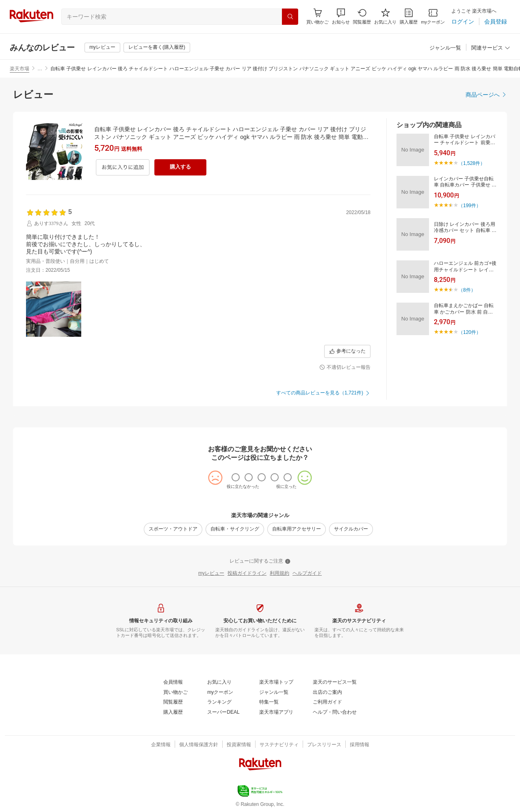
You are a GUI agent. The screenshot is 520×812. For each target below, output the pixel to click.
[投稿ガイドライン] (247, 574)
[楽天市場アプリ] (276, 712)
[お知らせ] (341, 16)
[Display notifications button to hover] (317, 16)
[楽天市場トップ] (276, 682)
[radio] (236, 477)
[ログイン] (463, 22)
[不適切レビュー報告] (345, 368)
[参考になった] (347, 351)
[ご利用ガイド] (327, 702)
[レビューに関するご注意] (260, 561)
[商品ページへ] (486, 95)
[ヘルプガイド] (307, 574)
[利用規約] (279, 574)
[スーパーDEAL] (223, 712)
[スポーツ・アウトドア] (173, 529)
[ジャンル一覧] (445, 48)
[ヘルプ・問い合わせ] (335, 712)
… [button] (40, 69)
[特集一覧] (269, 702)
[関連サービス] (491, 48)
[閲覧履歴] (362, 16)
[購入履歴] (409, 16)
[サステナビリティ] (279, 745)
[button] (341, 16)
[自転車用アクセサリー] (297, 529)
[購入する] (180, 167)
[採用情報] (360, 745)
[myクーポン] (433, 16)
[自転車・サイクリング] (235, 529)
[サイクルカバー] (351, 529)
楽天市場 (19, 69)
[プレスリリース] (324, 745)
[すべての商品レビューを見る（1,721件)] (323, 393)
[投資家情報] (239, 745)
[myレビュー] (102, 48)
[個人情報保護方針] (199, 745)
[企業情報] (161, 745)
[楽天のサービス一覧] (335, 682)
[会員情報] (173, 682)
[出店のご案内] (327, 693)
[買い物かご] (175, 693)
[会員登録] (496, 22)
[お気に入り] (385, 16)
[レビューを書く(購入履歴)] (157, 48)
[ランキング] (219, 702)
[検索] (290, 17)
